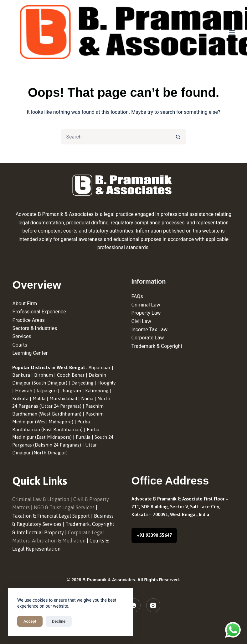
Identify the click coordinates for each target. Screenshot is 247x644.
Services (22, 336)
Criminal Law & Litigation (41, 499)
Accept (30, 621)
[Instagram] (153, 605)
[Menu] (232, 32)
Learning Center (30, 353)
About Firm (25, 304)
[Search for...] (116, 137)
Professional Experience (39, 312)
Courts (20, 345)
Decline (59, 621)
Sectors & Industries (35, 328)
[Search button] (178, 137)
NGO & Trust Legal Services (64, 507)
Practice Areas (28, 320)
